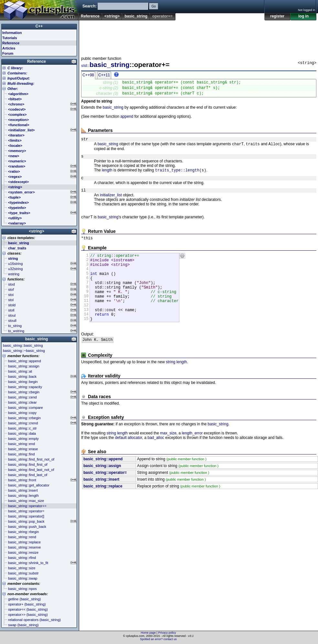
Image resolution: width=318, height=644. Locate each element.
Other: (13, 89)
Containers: (17, 73)
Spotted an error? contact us (158, 639)
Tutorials (10, 38)
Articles (9, 48)
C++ (39, 26)
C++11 (104, 75)
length (107, 176)
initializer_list (111, 203)
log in (303, 16)
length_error (192, 458)
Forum (8, 53)
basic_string (136, 16)
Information (12, 33)
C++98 (88, 75)
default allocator (129, 463)
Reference (90, 16)
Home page (148, 633)
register (277, 16)
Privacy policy (167, 633)
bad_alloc (156, 463)
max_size (168, 458)
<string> (112, 16)
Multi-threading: (21, 83)
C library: (15, 68)
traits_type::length (177, 176)
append (127, 119)
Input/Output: (19, 78)
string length (176, 387)
